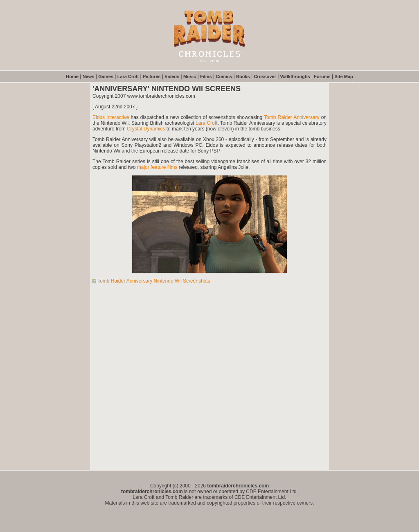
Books (243, 76)
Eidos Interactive (111, 117)
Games (106, 76)
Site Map (344, 76)
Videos (172, 76)
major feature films (157, 167)
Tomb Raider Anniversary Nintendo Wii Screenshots (154, 281)
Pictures (152, 76)
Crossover (265, 76)
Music (190, 76)
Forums (322, 76)
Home (72, 76)
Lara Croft (128, 76)
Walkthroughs (295, 76)
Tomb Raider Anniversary (292, 117)
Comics (224, 76)
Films (206, 76)
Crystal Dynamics (146, 129)
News (89, 76)
